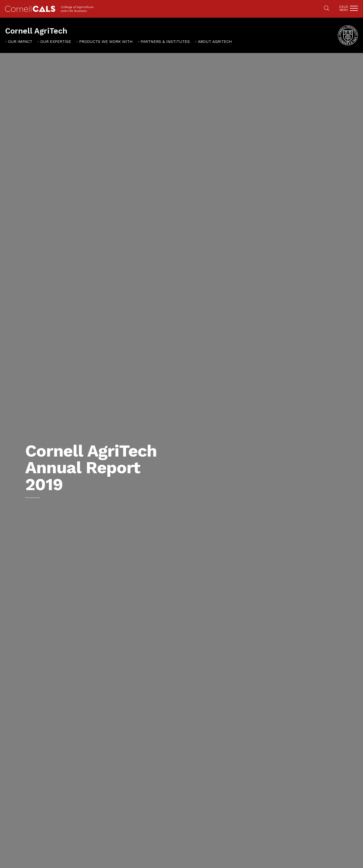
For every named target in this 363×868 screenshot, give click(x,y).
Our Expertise (56, 41)
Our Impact (20, 41)
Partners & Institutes (165, 41)
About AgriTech (215, 41)
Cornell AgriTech (36, 31)
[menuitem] (19, 41)
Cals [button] (343, 8)
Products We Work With (106, 41)
